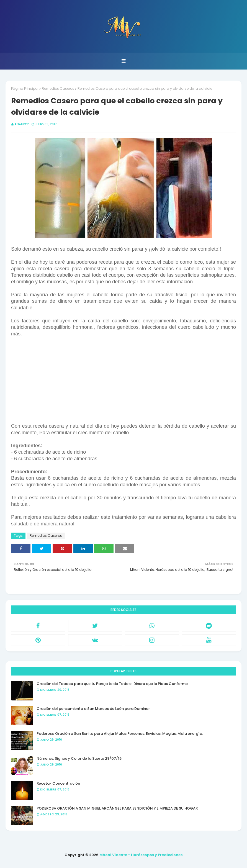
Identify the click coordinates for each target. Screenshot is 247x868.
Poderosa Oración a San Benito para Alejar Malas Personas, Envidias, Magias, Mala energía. (120, 734)
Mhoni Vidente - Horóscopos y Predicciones (141, 855)
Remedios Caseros (58, 88)
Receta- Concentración (58, 783)
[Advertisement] (124, 382)
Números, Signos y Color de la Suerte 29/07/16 (79, 758)
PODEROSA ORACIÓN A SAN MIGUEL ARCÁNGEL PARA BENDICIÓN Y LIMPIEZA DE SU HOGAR (117, 808)
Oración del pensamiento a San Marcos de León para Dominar (93, 709)
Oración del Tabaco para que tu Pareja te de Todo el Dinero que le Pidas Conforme (112, 684)
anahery (22, 124)
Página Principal (25, 88)
